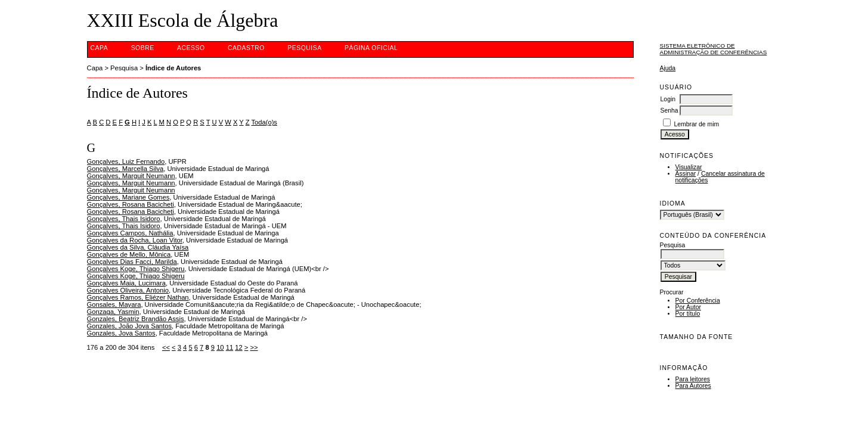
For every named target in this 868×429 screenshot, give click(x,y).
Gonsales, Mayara (114, 304)
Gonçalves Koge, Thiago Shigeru (136, 269)
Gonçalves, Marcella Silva (125, 169)
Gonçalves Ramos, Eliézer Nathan (138, 297)
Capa (100, 48)
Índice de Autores (173, 68)
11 (230, 347)
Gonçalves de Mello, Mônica (129, 254)
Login (668, 99)
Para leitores (693, 379)
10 (220, 347)
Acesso (191, 48)
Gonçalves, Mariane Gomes (128, 197)
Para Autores (693, 386)
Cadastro (246, 48)
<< (166, 347)
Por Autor (688, 307)
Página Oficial (371, 48)
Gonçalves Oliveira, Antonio (128, 290)
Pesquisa (304, 48)
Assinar (686, 174)
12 (238, 347)
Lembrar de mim (696, 124)
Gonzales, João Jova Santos (129, 326)
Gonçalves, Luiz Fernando (126, 161)
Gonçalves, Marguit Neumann (131, 176)
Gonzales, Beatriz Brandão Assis (136, 319)
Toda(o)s (264, 122)
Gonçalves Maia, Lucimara (126, 283)
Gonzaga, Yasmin (113, 312)
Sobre (143, 48)
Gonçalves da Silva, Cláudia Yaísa (138, 247)
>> (254, 347)
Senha (669, 111)
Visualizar (689, 167)
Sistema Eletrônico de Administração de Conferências (714, 49)
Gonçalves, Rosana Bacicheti (131, 204)
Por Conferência (698, 301)
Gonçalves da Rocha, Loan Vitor (135, 240)
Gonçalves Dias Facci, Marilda (132, 262)
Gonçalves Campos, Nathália (130, 233)
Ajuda (668, 68)
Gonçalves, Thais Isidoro (124, 219)
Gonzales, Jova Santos (121, 333)
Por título (688, 314)
